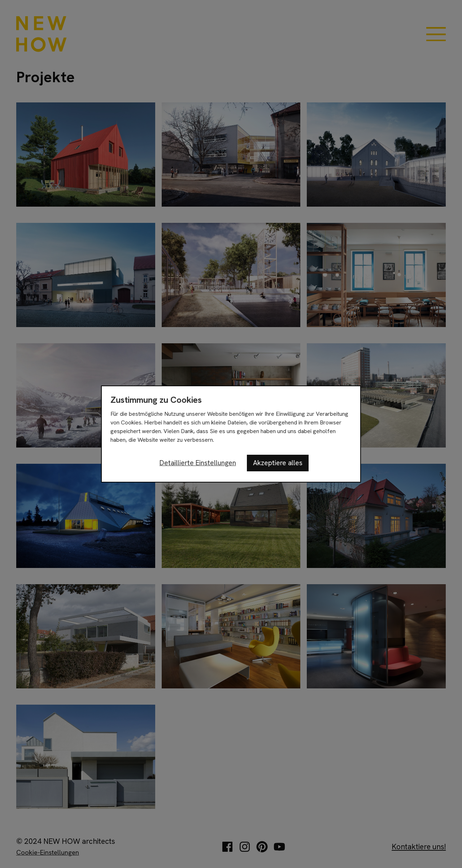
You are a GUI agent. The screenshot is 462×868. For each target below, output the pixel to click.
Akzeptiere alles (278, 463)
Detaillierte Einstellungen (198, 463)
